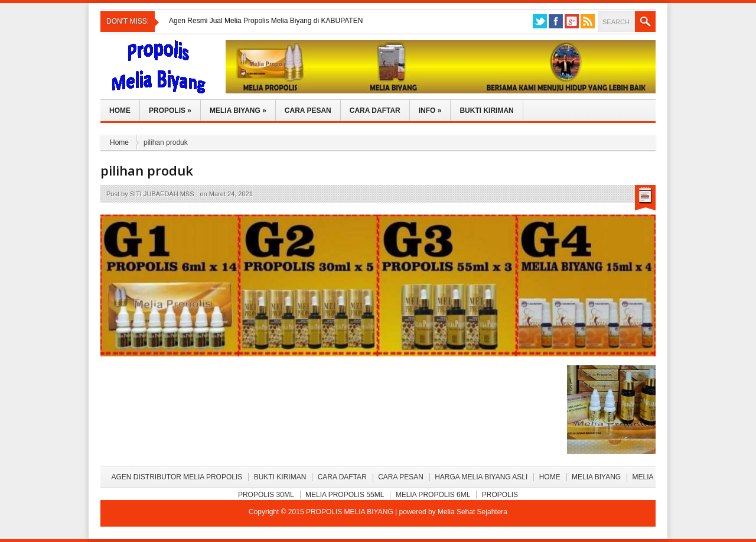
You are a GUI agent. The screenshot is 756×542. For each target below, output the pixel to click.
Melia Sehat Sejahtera (472, 512)
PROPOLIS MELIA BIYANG (351, 512)
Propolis (170, 111)
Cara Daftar (375, 111)
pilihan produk (147, 170)
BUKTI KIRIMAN (280, 477)
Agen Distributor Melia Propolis (177, 477)
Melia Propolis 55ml (345, 495)
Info (430, 111)
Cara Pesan (308, 111)
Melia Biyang (238, 111)
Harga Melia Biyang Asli (481, 477)
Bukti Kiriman (486, 111)
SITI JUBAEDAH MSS (162, 194)
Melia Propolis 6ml (433, 495)
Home (120, 111)
